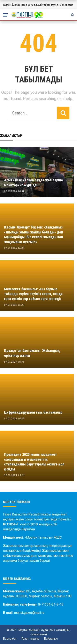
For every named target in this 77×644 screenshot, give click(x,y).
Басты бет (10, 639)
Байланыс (51, 639)
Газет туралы (30, 639)
